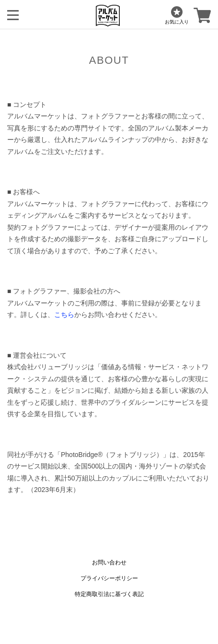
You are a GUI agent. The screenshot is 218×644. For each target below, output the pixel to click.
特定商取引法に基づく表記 (109, 594)
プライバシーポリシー (109, 578)
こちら (64, 315)
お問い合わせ (109, 562)
